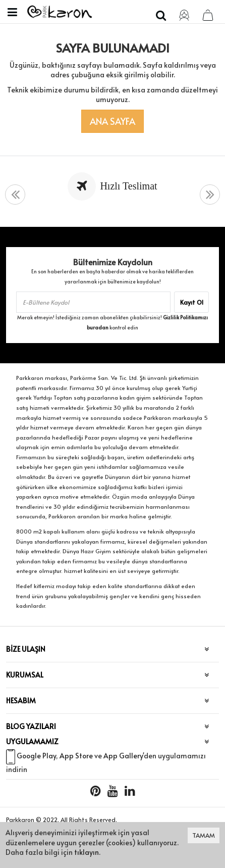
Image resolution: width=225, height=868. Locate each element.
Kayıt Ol (192, 302)
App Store (76, 756)
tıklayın (87, 852)
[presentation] (15, 195)
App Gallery (123, 756)
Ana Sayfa (112, 121)
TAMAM (204, 835)
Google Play (36, 756)
